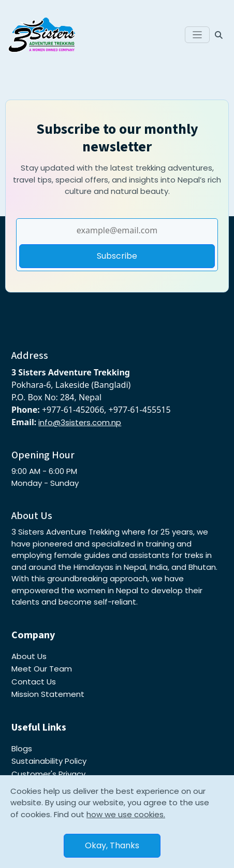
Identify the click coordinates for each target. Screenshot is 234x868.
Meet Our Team (42, 669)
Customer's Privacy (48, 774)
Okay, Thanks (112, 845)
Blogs (22, 748)
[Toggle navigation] (198, 35)
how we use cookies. (126, 814)
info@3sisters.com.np (80, 422)
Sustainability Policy (49, 761)
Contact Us (34, 682)
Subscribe (117, 256)
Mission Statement (48, 694)
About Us (29, 656)
